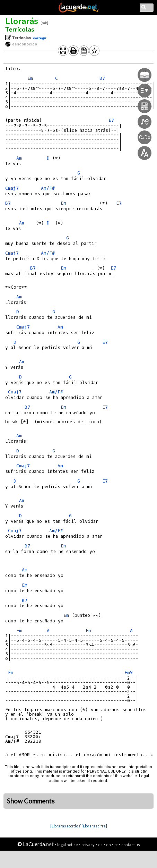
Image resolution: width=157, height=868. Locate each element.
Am (19, 158)
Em (30, 78)
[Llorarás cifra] (94, 826)
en (108, 845)
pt (116, 845)
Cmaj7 (12, 188)
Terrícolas (20, 29)
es (100, 845)
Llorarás (22, 21)
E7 (113, 268)
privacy (88, 845)
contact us (131, 845)
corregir (40, 38)
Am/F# (48, 188)
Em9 (129, 673)
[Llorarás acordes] (66, 826)
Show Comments (31, 801)
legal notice (68, 845)
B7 (8, 203)
